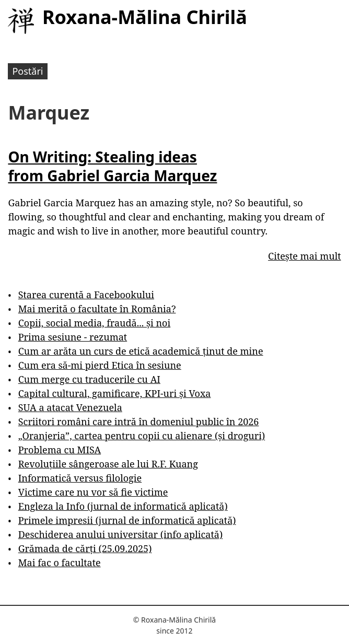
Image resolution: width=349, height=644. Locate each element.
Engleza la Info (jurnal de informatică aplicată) (123, 506)
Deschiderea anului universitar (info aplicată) (120, 534)
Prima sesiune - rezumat (73, 337)
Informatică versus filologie (80, 478)
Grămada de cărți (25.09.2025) (85, 548)
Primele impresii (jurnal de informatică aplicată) (127, 520)
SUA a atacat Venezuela (70, 407)
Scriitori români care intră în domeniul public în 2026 (139, 421)
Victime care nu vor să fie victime (93, 492)
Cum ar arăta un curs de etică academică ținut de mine (141, 351)
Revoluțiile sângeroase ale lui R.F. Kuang (108, 464)
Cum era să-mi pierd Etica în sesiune (100, 365)
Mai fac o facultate (60, 563)
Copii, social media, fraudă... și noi (94, 323)
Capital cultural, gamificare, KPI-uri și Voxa (115, 393)
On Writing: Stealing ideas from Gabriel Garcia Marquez (112, 166)
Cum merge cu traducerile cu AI (89, 379)
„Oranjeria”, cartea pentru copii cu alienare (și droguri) (142, 436)
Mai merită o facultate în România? (97, 309)
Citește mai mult (304, 256)
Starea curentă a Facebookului (86, 295)
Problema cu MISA (60, 450)
